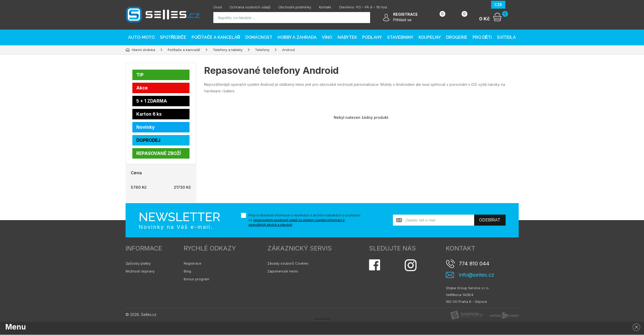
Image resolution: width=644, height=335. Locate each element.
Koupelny (430, 37)
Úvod (218, 7)
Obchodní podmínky (295, 7)
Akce (142, 88)
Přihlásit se (402, 20)
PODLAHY (372, 37)
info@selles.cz (477, 275)
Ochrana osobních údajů (250, 7)
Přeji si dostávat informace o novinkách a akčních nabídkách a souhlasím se (304, 220)
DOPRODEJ (148, 140)
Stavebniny (400, 37)
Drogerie (457, 37)
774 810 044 (474, 264)
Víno (327, 37)
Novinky (145, 127)
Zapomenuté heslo (283, 271)
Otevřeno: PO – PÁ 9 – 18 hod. (363, 7)
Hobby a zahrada (297, 37)
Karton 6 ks (149, 114)
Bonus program (196, 279)
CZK (498, 5)
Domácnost (259, 37)
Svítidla (506, 37)
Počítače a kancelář (216, 37)
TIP (140, 75)
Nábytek (347, 37)
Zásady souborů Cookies (288, 263)
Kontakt (325, 7)
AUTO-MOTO (141, 37)
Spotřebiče (173, 37)
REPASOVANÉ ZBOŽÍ (159, 153)
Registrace (193, 263)
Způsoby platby (138, 263)
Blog (187, 271)
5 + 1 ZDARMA (152, 101)
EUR (512, 5)
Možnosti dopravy (140, 271)
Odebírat (490, 220)
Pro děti (482, 37)
